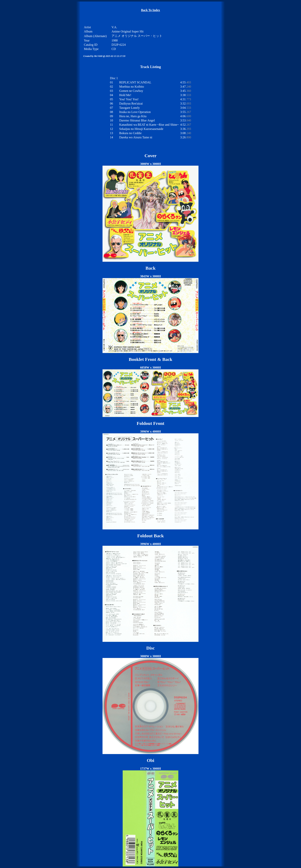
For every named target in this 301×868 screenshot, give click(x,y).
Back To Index (151, 10)
